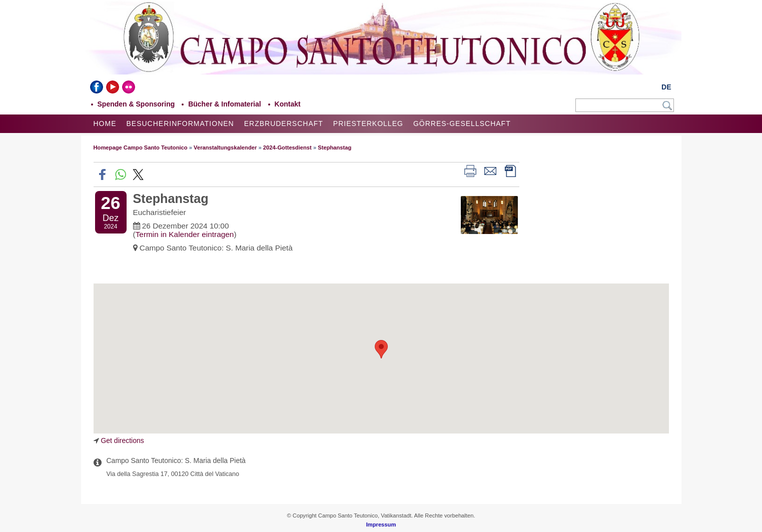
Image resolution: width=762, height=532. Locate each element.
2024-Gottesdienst (287, 147)
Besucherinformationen (180, 123)
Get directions (122, 440)
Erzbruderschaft (284, 123)
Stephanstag (334, 147)
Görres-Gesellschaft (462, 123)
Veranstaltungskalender (225, 147)
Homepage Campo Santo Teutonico (141, 147)
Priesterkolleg (368, 123)
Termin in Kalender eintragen (185, 234)
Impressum (381, 524)
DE (666, 87)
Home (105, 123)
